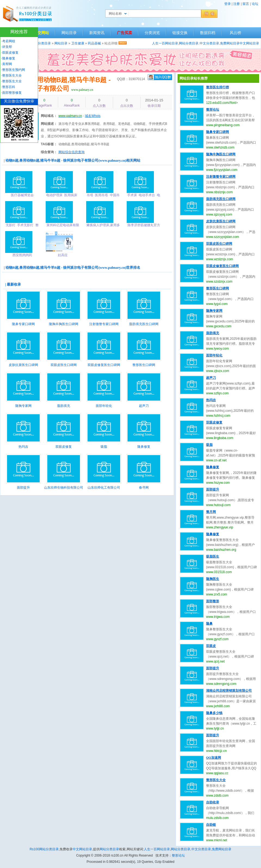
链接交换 (180, 33)
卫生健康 (78, 43)
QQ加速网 (214, 758)
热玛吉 (23, 447)
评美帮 (7, 47)
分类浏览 (152, 33)
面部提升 (23, 488)
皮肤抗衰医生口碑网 (23, 365)
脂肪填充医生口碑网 (144, 324)
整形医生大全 (216, 780)
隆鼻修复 (144, 447)
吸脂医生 (213, 557)
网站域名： (49, 116)
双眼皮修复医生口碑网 (104, 365)
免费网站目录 (230, 43)
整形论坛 (213, 110)
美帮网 (7, 64)
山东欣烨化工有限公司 (104, 488)
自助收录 (213, 802)
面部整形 (213, 601)
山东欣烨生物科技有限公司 (64, 488)
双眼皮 (211, 646)
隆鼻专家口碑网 (23, 324)
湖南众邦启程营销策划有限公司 (229, 691)
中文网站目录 (249, 43)
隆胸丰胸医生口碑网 (64, 324)
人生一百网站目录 (165, 43)
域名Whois (93, 116)
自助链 (211, 825)
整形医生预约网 (14, 70)
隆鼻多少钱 (214, 713)
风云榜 (235, 33)
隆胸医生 (213, 579)
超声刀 (144, 406)
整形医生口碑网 (144, 365)
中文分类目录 (209, 43)
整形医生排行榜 (217, 87)
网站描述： (49, 124)
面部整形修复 (12, 93)
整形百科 (9, 87)
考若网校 (9, 41)
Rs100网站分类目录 (44, 849)
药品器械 (94, 43)
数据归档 (208, 33)
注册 (237, 4)
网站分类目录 (189, 43)
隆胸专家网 (23, 406)
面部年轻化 (104, 406)
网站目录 (69, 33)
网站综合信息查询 (72, 152)
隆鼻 (209, 624)
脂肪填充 (64, 406)
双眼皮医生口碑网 (64, 365)
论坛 (255, 4)
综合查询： (49, 152)
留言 (246, 4)
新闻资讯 (97, 33)
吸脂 (104, 447)
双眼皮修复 (64, 447)
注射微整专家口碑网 (104, 324)
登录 (228, 4)
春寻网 (144, 488)
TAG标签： (49, 144)
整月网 (211, 512)
